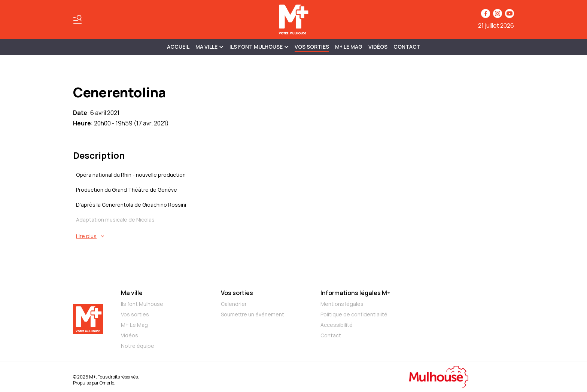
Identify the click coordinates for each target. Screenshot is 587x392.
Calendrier (234, 304)
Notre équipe (138, 346)
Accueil (178, 47)
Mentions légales (342, 304)
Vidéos (378, 47)
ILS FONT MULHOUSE (259, 47)
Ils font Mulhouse (142, 304)
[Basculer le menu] (77, 19)
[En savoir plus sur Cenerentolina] (295, 236)
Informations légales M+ (355, 293)
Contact (407, 47)
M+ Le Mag (349, 47)
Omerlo (107, 383)
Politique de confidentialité (354, 314)
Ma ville (132, 293)
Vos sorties (312, 47)
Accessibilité (337, 325)
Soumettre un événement (253, 314)
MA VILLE (209, 47)
